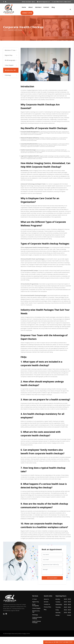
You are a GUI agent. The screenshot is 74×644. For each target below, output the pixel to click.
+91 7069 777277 (58, 642)
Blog (53, 7)
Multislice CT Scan (11, 50)
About (30, 7)
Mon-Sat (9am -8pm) (28, 2)
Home (24, 7)
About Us (46, 599)
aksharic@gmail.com (44, 2)
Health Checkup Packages (37, 622)
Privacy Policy (47, 607)
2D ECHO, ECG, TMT (11, 70)
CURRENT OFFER (27, 13)
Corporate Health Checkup (37, 618)
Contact (46, 7)
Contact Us (47, 604)
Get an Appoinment (52, 578)
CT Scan (34, 599)
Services (38, 7)
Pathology (11, 75)
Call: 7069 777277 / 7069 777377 (62, 2)
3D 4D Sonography (11, 60)
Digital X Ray (11, 55)
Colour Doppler (11, 65)
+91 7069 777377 (68, 642)
